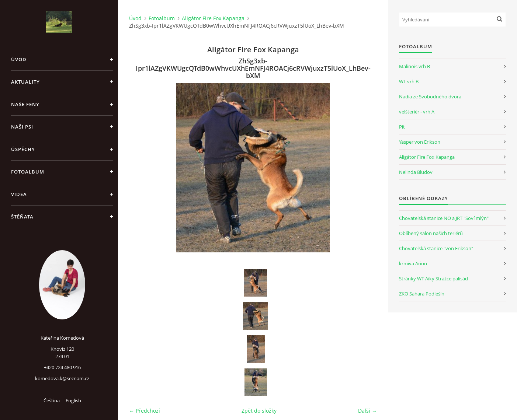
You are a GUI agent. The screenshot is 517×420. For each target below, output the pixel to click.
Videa (19, 194)
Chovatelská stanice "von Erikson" (436, 248)
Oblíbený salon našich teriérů (431, 233)
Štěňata (22, 217)
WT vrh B (409, 81)
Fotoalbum (28, 172)
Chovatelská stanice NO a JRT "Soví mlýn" (444, 218)
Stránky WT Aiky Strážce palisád (433, 279)
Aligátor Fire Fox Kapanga (213, 18)
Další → (367, 411)
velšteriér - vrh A (417, 112)
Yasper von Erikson (420, 142)
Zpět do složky (259, 411)
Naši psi (22, 127)
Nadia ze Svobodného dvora (430, 97)
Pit (402, 127)
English (73, 400)
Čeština (52, 400)
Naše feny (25, 104)
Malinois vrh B (414, 66)
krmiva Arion (413, 263)
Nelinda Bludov (416, 172)
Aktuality (25, 82)
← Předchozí (145, 411)
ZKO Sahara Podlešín (422, 294)
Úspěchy (23, 149)
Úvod (19, 59)
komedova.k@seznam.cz (62, 378)
